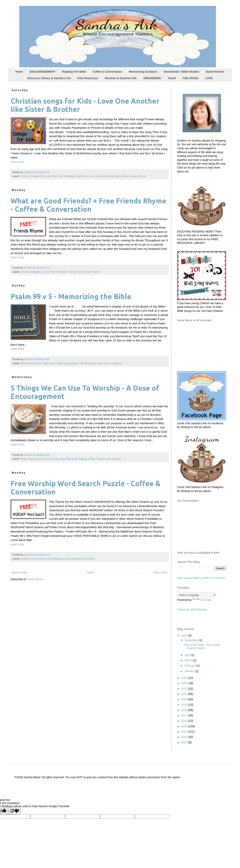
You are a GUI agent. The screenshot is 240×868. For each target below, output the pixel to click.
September (192, 640)
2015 (185, 726)
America (25, 272)
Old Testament (87, 363)
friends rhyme (76, 272)
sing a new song (68, 459)
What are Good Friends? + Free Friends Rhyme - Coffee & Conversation (88, 205)
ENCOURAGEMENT (42, 72)
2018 (185, 710)
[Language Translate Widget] (197, 595)
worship (117, 459)
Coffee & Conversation (108, 72)
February (190, 666)
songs (91, 459)
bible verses (34, 459)
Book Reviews (215, 72)
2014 (185, 732)
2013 (185, 737)
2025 (185, 635)
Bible (24, 459)
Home (19, 72)
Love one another (104, 176)
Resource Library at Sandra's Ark (49, 78)
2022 (185, 689)
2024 (185, 678)
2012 (185, 742)
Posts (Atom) (36, 579)
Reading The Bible (74, 72)
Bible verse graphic (68, 363)
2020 (185, 699)
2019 (185, 705)
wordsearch (78, 559)
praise (54, 459)
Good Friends (92, 272)
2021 (185, 694)
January (190, 671)
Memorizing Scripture (143, 72)
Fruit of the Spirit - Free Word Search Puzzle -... (202, 647)
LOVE (209, 78)
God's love (82, 176)
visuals (133, 176)
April (188, 655)
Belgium (36, 272)
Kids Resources (88, 78)
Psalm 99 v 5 (104, 363)
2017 (185, 715)
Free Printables (66, 176)
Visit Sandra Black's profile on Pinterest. (201, 578)
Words (142, 176)
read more (18, 162)
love (91, 176)
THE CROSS (190, 78)
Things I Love (103, 459)
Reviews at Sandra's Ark (121, 78)
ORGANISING (152, 78)
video (125, 176)
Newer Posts (19, 572)
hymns (46, 459)
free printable (54, 559)
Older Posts (160, 572)
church (45, 272)
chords (25, 176)
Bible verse (49, 363)
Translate (202, 600)
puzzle (66, 559)
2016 (185, 721)
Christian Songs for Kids (43, 176)
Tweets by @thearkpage (192, 610)
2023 (185, 683)
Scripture (117, 363)
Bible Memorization (31, 363)
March (189, 660)
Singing (83, 459)
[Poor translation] (14, 811)
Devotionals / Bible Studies (182, 72)
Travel (172, 78)
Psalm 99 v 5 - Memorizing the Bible (71, 296)
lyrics (118, 176)
